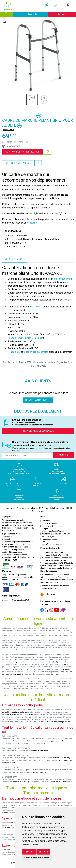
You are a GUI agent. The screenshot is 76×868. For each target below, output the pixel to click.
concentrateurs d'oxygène (22, 782)
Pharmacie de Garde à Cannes (53, 560)
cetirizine (69, 667)
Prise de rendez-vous (49, 523)
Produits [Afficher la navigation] (36, 14)
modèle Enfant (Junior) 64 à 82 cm (26, 338)
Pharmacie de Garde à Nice (52, 553)
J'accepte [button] (29, 852)
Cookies (44, 542)
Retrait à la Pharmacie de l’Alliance (55, 586)
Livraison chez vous (49, 588)
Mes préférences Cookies (51, 544)
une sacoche (36, 307)
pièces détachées (40, 772)
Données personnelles (50, 539)
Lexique (44, 529)
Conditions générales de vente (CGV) (56, 534)
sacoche (33, 223)
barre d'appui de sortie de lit (55, 741)
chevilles (30, 715)
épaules (13, 715)
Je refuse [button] (43, 852)
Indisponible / (22, 152)
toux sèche (62, 664)
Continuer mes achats (18, 163)
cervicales (6, 715)
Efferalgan (56, 662)
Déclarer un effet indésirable (52, 531)
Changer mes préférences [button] (37, 858)
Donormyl (67, 669)
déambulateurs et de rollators (37, 751)
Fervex (27, 669)
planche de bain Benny (61, 758)
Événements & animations (51, 526)
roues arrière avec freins (36, 352)
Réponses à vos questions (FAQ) (16, 600)
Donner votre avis (38, 400)
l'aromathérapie (8, 828)
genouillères (7, 712)
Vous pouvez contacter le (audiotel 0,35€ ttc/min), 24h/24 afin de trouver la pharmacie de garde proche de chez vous (57, 566)
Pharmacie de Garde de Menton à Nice (56, 558)
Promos (62, 14)
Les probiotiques (8, 850)
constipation (48, 667)
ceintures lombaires (19, 712)
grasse (5, 667)
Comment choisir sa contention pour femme (55, 722)
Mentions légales (48, 536)
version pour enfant (62, 279)
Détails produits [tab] (15, 259)
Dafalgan (68, 662)
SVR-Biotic (6, 813)
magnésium (20, 674)
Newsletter (7, 536)
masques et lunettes (58, 782)
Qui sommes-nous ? (11, 534)
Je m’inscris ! (64, 455)
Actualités (45, 521)
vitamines (54, 674)
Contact (6, 539)
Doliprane (17, 662)
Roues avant (14, 352)
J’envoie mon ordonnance (38, 431)
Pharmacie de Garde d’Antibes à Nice (56, 555)
